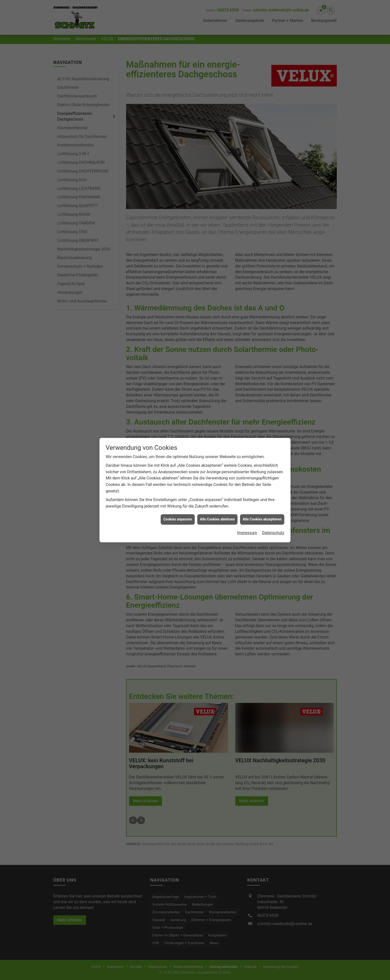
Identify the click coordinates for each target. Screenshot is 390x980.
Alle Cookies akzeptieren (262, 519)
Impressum (247, 533)
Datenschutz (273, 533)
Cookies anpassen (178, 519)
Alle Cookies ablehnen (217, 519)
